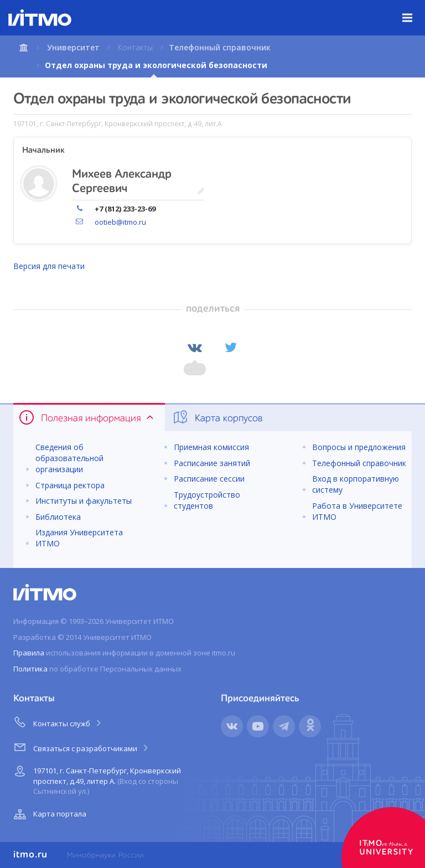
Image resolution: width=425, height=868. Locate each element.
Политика (30, 669)
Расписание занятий (212, 463)
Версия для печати (49, 266)
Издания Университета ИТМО (79, 538)
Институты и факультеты (84, 501)
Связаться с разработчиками (82, 747)
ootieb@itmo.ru (120, 222)
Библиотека (58, 517)
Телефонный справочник (220, 47)
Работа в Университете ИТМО (357, 511)
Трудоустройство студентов (207, 500)
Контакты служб (58, 722)
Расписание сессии (209, 479)
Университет (73, 47)
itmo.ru (30, 855)
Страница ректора (70, 485)
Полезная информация (87, 417)
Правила (29, 653)
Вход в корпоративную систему (356, 484)
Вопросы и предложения (359, 447)
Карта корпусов (217, 417)
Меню (414, 9)
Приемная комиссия (211, 447)
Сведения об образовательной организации (69, 458)
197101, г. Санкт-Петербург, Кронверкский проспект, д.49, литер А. (96, 779)
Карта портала (49, 814)
